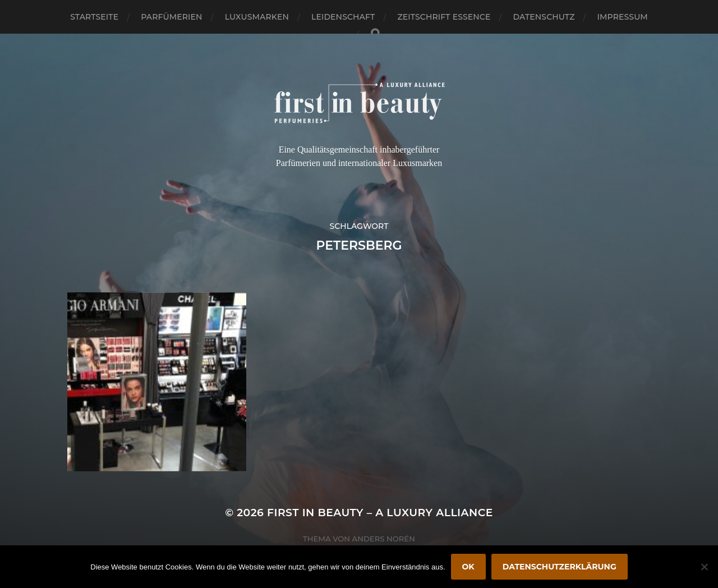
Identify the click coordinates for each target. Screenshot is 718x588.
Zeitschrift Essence (444, 17)
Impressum (623, 17)
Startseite (94, 17)
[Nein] (704, 567)
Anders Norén (384, 539)
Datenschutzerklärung (560, 567)
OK (468, 567)
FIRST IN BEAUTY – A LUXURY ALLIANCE (380, 513)
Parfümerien (171, 17)
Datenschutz (544, 17)
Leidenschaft (343, 17)
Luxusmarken (257, 17)
